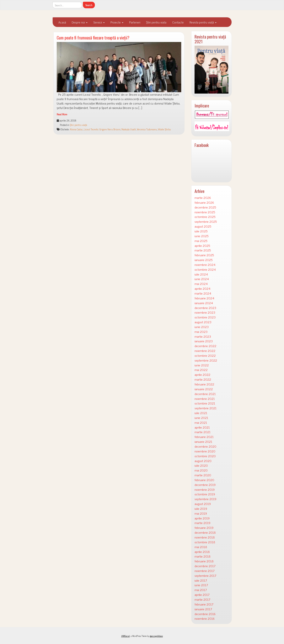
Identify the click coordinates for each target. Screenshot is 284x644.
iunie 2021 (201, 418)
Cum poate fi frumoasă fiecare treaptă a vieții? (93, 37)
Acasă (62, 22)
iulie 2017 (201, 580)
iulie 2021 (201, 413)
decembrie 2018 (205, 532)
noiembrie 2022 (205, 351)
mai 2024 (201, 284)
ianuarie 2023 (204, 341)
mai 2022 (201, 370)
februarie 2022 (204, 384)
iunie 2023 (202, 327)
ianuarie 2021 (203, 442)
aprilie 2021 (202, 427)
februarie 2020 (204, 480)
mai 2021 (201, 422)
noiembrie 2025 (205, 212)
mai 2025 (201, 241)
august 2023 (203, 322)
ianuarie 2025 (204, 260)
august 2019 (203, 504)
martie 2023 (203, 336)
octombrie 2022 (205, 355)
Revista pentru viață (203, 22)
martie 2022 (203, 379)
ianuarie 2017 (203, 609)
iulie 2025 (201, 231)
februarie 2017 (204, 604)
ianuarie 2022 (204, 389)
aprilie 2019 (202, 518)
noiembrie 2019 (205, 489)
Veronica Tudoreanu (147, 129)
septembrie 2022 (206, 360)
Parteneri (135, 22)
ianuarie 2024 (204, 303)
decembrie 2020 (205, 446)
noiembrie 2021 (205, 399)
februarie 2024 (204, 298)
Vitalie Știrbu (164, 129)
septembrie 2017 (205, 576)
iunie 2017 (201, 585)
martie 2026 (203, 198)
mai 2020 (201, 470)
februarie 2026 (204, 202)
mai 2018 (201, 547)
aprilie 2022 (202, 375)
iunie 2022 (202, 365)
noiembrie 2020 (205, 451)
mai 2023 (201, 332)
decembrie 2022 (205, 346)
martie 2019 (202, 523)
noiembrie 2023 (205, 312)
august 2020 (203, 461)
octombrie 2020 (205, 456)
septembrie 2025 (206, 222)
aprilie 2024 (202, 289)
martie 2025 (203, 250)
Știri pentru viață (78, 125)
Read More (62, 114)
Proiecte (117, 22)
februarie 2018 (204, 561)
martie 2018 (203, 556)
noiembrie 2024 (205, 265)
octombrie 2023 (205, 317)
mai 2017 (201, 590)
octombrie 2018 (205, 542)
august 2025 (203, 226)
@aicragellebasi (156, 636)
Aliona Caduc (76, 129)
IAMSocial (126, 636)
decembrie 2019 (205, 485)
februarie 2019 (204, 528)
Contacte (178, 22)
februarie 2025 (204, 255)
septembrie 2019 (205, 499)
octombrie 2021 (205, 403)
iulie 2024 (201, 274)
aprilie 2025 (202, 246)
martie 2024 (203, 293)
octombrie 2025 (205, 217)
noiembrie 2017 (205, 571)
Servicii (99, 22)
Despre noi (80, 22)
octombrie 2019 (205, 494)
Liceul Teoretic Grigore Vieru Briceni (102, 129)
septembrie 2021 (206, 408)
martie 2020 (203, 475)
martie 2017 (202, 599)
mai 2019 (201, 513)
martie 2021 (203, 432)
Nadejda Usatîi (129, 129)
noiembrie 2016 (205, 618)
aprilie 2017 (202, 595)
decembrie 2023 (205, 308)
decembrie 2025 (205, 207)
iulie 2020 (201, 465)
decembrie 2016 (205, 614)
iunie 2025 (201, 236)
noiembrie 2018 (205, 537)
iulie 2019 (201, 509)
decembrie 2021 (205, 394)
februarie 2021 (204, 437)
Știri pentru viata (156, 22)
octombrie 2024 (205, 269)
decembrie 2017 (205, 566)
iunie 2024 (202, 279)
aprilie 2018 (202, 552)
